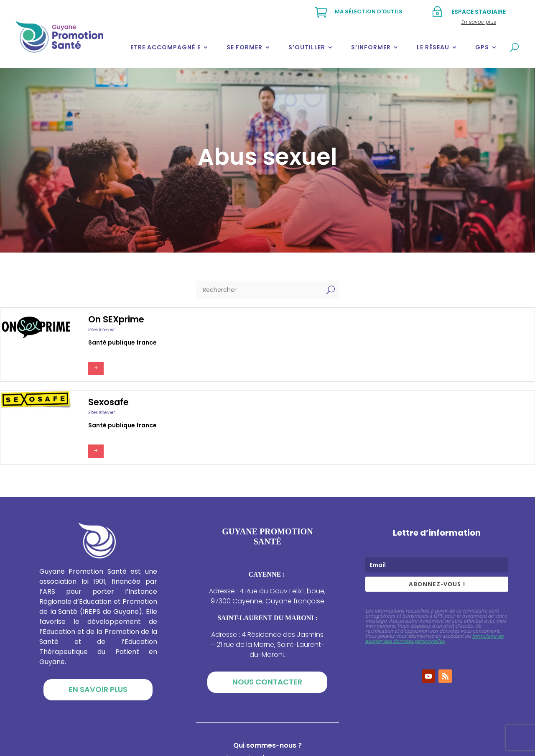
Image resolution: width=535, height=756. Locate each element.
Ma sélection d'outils (369, 11)
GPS (482, 47)
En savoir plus (98, 689)
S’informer (371, 47)
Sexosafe (108, 402)
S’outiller (307, 47)
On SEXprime (116, 319)
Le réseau (433, 47)
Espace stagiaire (479, 12)
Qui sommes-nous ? (267, 746)
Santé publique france (122, 342)
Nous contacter (267, 682)
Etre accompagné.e (166, 47)
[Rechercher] (259, 290)
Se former (245, 47)
